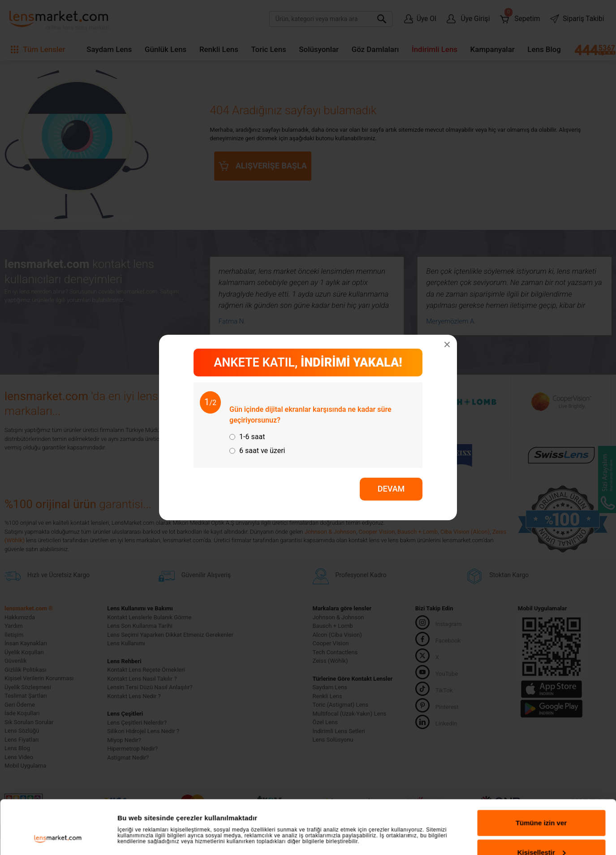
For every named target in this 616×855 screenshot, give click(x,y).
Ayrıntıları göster (144, 675)
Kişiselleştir (542, 664)
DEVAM (391, 489)
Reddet (541, 693)
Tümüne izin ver (541, 635)
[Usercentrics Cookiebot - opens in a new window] (58, 700)
